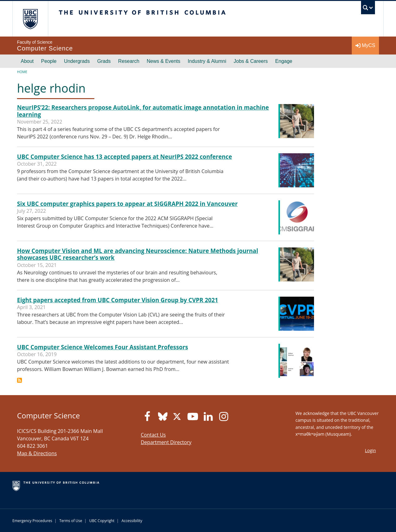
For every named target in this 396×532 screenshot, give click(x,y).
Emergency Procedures (32, 521)
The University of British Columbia (30, 19)
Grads (104, 61)
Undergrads (77, 61)
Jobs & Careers (251, 61)
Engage (284, 61)
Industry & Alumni (207, 61)
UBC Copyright (102, 521)
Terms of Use (71, 521)
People (49, 61)
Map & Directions (37, 453)
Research (129, 61)
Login (370, 450)
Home (22, 72)
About (27, 61)
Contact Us (153, 435)
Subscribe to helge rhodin (19, 380)
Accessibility (132, 521)
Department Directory (166, 442)
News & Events (163, 61)
